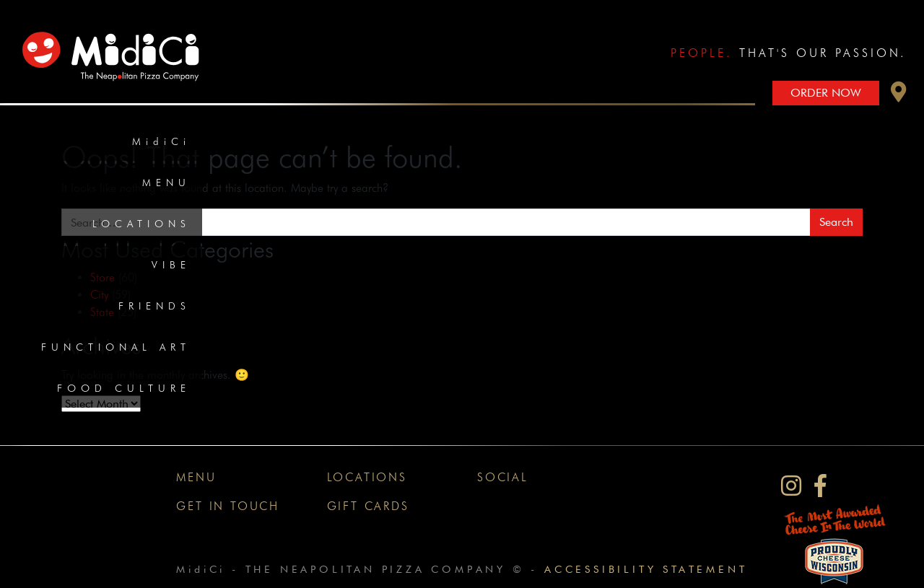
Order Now (826, 93)
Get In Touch (228, 506)
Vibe (171, 265)
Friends (154, 306)
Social (503, 477)
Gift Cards (368, 506)
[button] (899, 96)
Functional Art (116, 347)
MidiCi (161, 141)
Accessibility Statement (646, 569)
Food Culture (124, 388)
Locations (141, 224)
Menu (166, 183)
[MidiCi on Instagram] (791, 486)
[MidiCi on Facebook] (820, 486)
